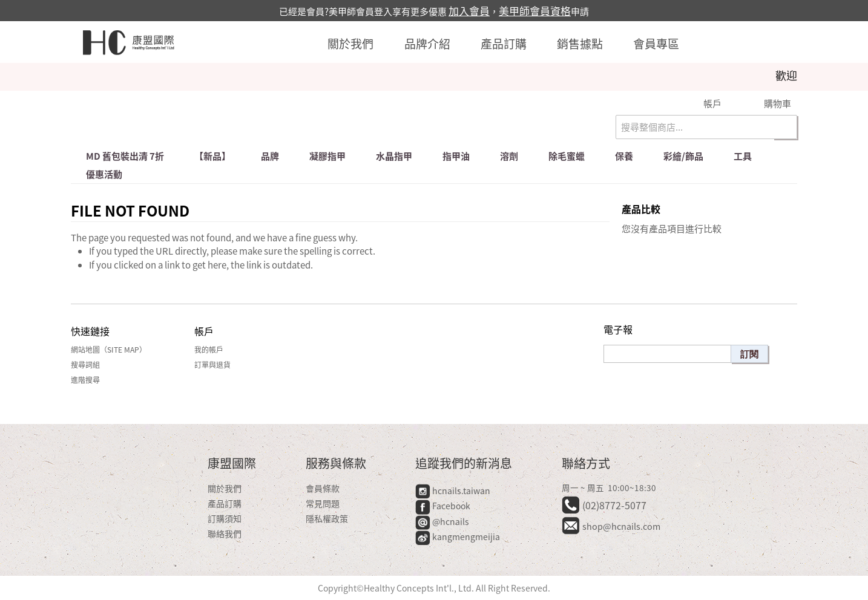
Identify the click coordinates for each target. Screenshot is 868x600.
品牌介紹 (427, 44)
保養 (624, 156)
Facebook (444, 506)
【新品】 (212, 156)
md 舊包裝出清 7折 (125, 156)
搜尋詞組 (85, 365)
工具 (743, 156)
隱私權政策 (327, 518)
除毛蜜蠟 (567, 156)
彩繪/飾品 (683, 156)
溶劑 (509, 156)
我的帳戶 (209, 350)
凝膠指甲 (327, 156)
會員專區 (656, 44)
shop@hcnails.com (621, 526)
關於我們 (350, 44)
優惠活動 (104, 174)
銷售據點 (580, 44)
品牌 (270, 156)
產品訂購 (504, 44)
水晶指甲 (394, 156)
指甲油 (456, 156)
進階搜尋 (85, 380)
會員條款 (323, 488)
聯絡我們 (225, 533)
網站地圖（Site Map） (109, 350)
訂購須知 (225, 518)
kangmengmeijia (458, 536)
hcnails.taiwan (453, 491)
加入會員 (469, 11)
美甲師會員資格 (535, 11)
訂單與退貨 (212, 365)
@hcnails (442, 521)
